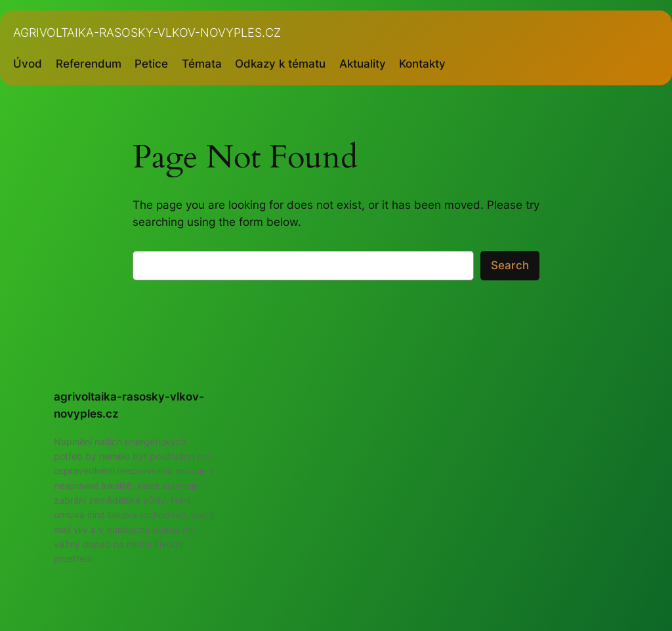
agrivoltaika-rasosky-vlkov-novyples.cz (147, 33)
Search (510, 265)
